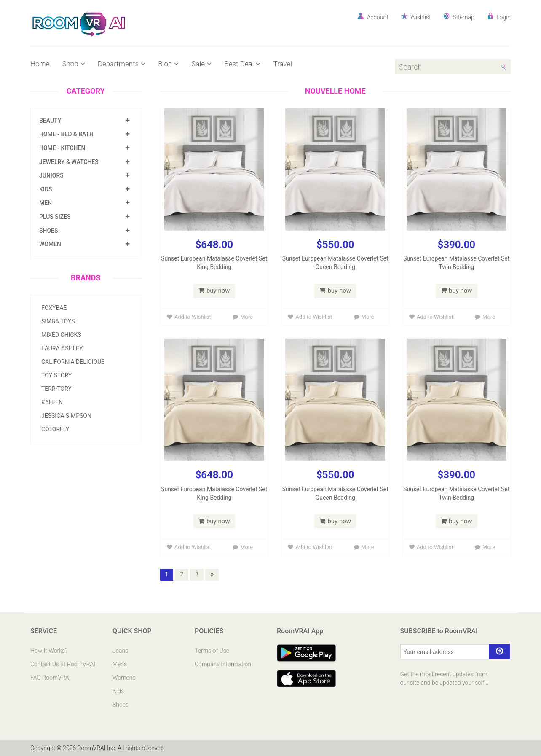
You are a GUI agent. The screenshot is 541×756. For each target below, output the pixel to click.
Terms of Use (212, 650)
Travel (283, 64)
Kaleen (52, 402)
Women (50, 244)
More (243, 317)
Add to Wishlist (189, 317)
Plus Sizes (55, 217)
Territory (56, 389)
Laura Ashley (62, 348)
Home (40, 64)
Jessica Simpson (66, 416)
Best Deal (242, 64)
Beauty (50, 121)
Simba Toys (58, 321)
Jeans (120, 650)
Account (373, 17)
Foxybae (54, 308)
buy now (214, 291)
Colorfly (55, 429)
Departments (122, 64)
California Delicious (73, 362)
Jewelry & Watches (69, 162)
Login (499, 17)
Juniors (51, 175)
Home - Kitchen (62, 148)
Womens (124, 677)
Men (46, 203)
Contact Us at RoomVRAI (63, 664)
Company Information (223, 664)
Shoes (48, 231)
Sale (201, 64)
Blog (168, 64)
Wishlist (416, 17)
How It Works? (49, 650)
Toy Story (56, 375)
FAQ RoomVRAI (50, 677)
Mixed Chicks (61, 335)
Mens (120, 664)
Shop (73, 64)
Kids (46, 189)
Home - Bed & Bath (66, 134)
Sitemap (459, 17)
